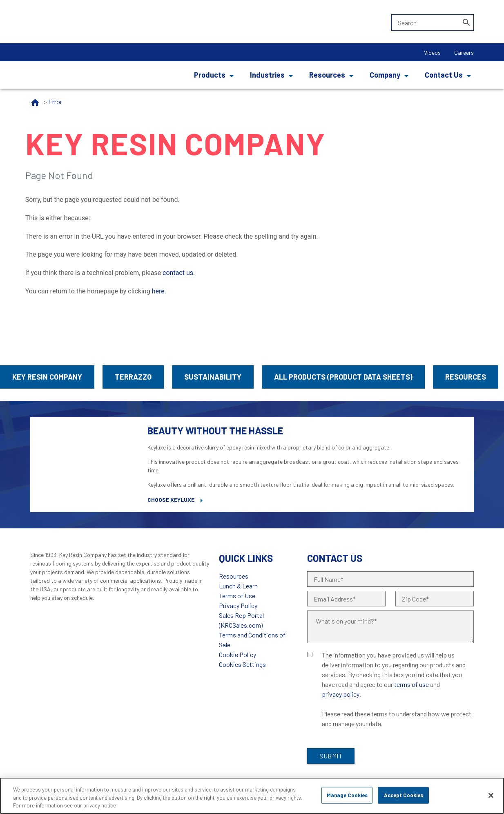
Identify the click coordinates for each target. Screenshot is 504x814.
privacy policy (341, 694)
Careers (464, 53)
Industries (267, 75)
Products (210, 75)
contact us (178, 273)
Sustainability (213, 377)
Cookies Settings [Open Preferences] (242, 664)
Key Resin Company (47, 377)
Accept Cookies (404, 795)
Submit (331, 756)
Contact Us (444, 75)
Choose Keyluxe (171, 500)
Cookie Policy (238, 654)
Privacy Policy (238, 605)
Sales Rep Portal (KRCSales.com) (241, 620)
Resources (327, 75)
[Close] (491, 795)
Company (385, 75)
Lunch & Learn (238, 586)
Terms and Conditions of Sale (252, 640)
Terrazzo (133, 377)
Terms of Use (237, 596)
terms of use (411, 684)
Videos (432, 53)
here (158, 291)
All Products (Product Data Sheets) (343, 377)
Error (55, 102)
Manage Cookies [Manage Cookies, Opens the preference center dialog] (347, 795)
